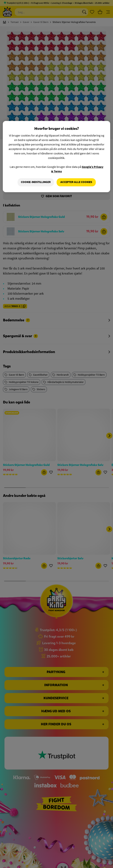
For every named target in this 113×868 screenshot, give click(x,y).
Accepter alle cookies (76, 182)
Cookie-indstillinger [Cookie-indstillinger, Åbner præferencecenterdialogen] (36, 182)
